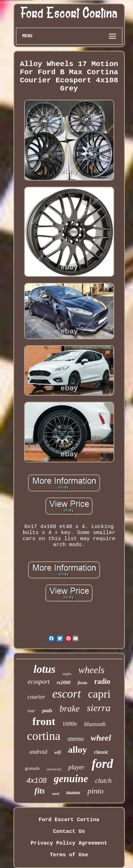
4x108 (36, 780)
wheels (92, 670)
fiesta (82, 683)
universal (54, 769)
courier (36, 697)
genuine (71, 779)
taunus (73, 793)
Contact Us (69, 832)
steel (56, 793)
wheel (101, 738)
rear (31, 711)
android (38, 752)
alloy (77, 750)
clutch (103, 781)
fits (40, 791)
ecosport (39, 682)
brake (70, 708)
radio (102, 681)
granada (32, 768)
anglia (67, 674)
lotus (45, 669)
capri (99, 694)
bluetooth (95, 724)
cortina (44, 736)
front (44, 721)
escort (66, 694)
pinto (96, 791)
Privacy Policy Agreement (69, 843)
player (76, 767)
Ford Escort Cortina (69, 820)
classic (101, 752)
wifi (58, 752)
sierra (99, 708)
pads (47, 710)
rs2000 (64, 683)
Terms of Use (69, 855)
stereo (75, 739)
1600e (70, 724)
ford (102, 764)
